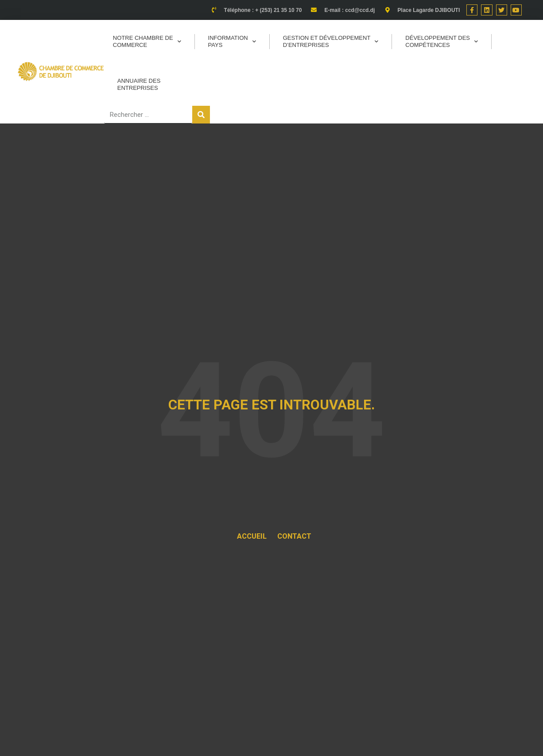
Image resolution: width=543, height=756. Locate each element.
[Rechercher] (201, 115)
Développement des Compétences (442, 41)
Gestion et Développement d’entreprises (331, 41)
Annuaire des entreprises (139, 84)
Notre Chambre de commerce (147, 41)
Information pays (232, 41)
